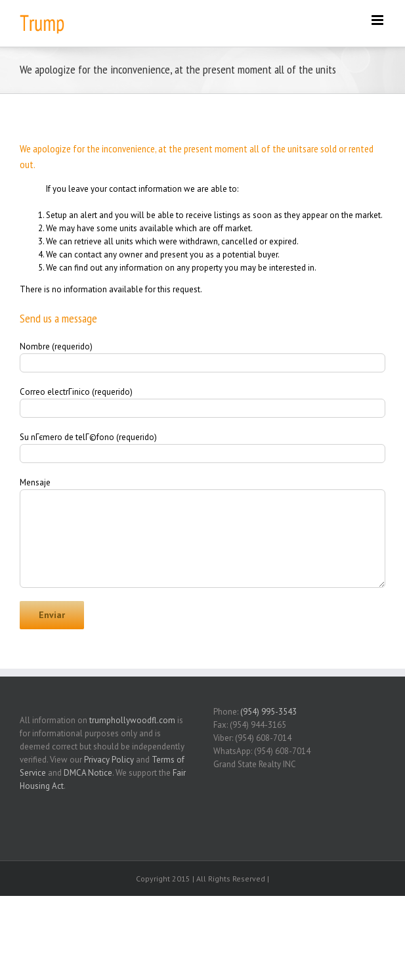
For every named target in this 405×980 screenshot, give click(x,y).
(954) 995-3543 (268, 712)
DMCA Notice (88, 773)
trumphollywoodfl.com (132, 720)
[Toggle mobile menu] (378, 20)
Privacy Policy (109, 760)
